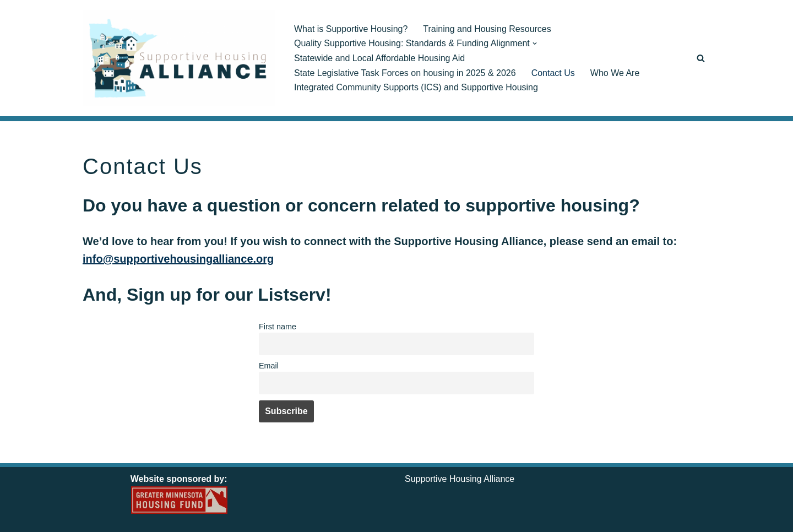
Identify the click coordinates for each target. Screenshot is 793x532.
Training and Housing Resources (487, 29)
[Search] (701, 58)
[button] (535, 44)
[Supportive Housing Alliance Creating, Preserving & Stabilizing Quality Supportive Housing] (179, 58)
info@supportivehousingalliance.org (178, 259)
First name (278, 327)
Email (269, 366)
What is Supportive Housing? (351, 29)
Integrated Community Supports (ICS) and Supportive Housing (416, 87)
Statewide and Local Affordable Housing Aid (379, 58)
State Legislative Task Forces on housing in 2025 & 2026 (405, 73)
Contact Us (553, 73)
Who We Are (615, 73)
